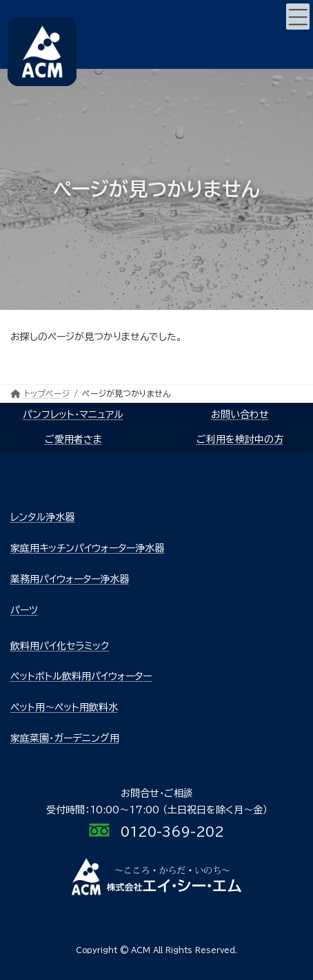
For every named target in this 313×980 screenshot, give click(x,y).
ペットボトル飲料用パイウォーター (81, 676)
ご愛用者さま (73, 439)
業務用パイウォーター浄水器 (70, 579)
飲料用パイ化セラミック (60, 646)
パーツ (24, 610)
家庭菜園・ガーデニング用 (65, 738)
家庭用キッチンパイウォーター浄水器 (87, 548)
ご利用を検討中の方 (240, 439)
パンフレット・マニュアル (73, 415)
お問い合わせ (240, 415)
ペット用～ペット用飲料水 (64, 707)
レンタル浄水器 (42, 517)
